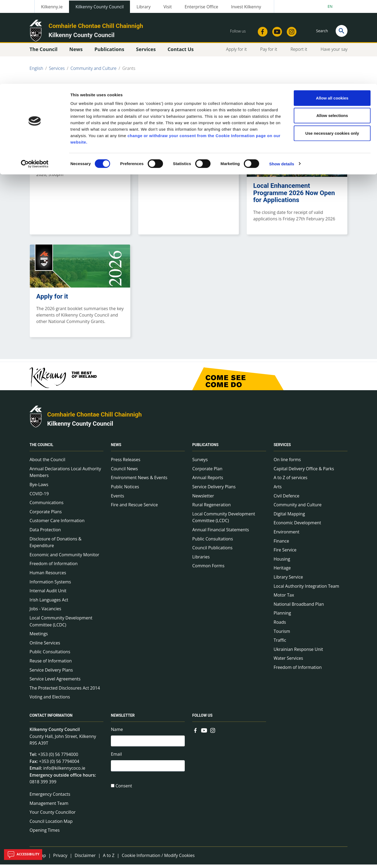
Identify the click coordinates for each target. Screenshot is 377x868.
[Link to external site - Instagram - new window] (213, 734)
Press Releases (126, 463)
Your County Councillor (53, 816)
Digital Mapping (289, 518)
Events (117, 500)
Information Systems (50, 585)
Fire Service (285, 554)
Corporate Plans (46, 515)
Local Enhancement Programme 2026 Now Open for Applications (294, 197)
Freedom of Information (54, 567)
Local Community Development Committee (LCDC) (61, 625)
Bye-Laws (39, 488)
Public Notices (125, 490)
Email (116, 759)
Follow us (202, 719)
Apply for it (52, 300)
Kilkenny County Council (80, 427)
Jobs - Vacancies (45, 612)
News (116, 449)
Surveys (200, 463)
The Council (41, 449)
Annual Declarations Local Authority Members (65, 476)
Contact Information (51, 719)
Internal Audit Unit (48, 594)
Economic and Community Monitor (64, 558)
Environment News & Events (139, 481)
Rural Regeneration (211, 508)
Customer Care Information (57, 524)
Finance (281, 544)
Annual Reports (208, 481)
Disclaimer (85, 859)
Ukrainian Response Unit (298, 653)
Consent (124, 791)
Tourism (282, 635)
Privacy (60, 859)
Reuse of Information (51, 665)
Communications (46, 506)
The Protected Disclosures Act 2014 (65, 692)
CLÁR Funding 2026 (65, 146)
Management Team (49, 807)
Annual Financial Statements (221, 533)
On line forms (287, 463)
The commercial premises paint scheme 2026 (182, 150)
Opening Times (45, 834)
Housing (282, 563)
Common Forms (208, 569)
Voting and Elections (50, 701)
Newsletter (203, 500)
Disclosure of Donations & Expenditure (55, 546)
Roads (280, 626)
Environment (287, 536)
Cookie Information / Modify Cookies (158, 859)
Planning (282, 617)
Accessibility (23, 855)
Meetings (39, 637)
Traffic (280, 644)
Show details (282, 80)
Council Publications (212, 551)
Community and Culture (298, 508)
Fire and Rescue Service (134, 508)
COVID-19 (39, 497)
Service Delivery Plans (51, 673)
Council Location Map (51, 825)
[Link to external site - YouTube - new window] (204, 734)
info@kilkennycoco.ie (64, 772)
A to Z (109, 859)
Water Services (288, 662)
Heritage (282, 572)
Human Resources (48, 576)
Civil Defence (287, 500)
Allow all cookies (332, 14)
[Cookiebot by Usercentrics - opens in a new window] (35, 80)
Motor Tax (284, 599)
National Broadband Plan (299, 608)
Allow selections (332, 32)
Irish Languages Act (49, 604)
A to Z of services (291, 481)
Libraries (201, 561)
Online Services (45, 647)
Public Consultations (50, 655)
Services (282, 449)
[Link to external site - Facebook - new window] (195, 734)
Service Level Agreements (55, 683)
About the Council (47, 463)
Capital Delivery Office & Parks (304, 472)
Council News (124, 472)
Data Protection (45, 533)
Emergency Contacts (50, 798)
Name (117, 733)
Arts (278, 490)
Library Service (288, 581)
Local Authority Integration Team (306, 590)
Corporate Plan (207, 472)
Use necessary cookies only (332, 49)
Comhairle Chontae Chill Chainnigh (95, 418)
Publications (205, 449)
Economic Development (297, 526)
